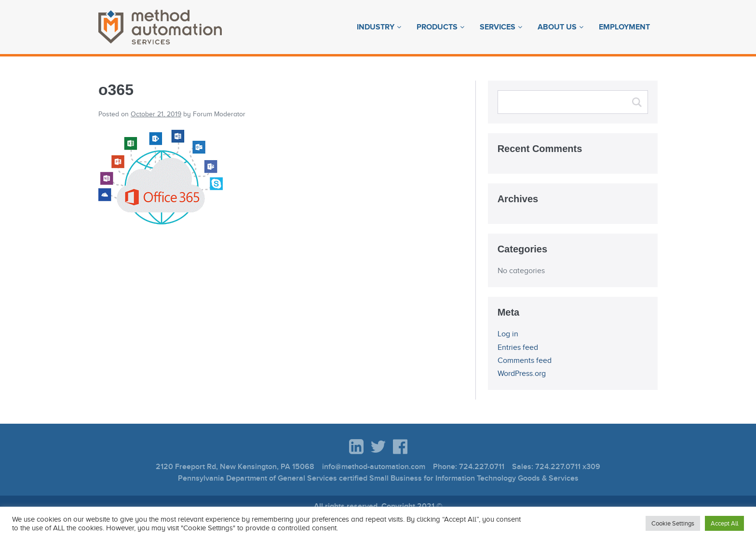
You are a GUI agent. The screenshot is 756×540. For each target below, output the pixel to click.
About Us (557, 27)
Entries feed (518, 347)
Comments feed (525, 360)
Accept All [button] (724, 523)
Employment (624, 27)
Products (437, 27)
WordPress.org (522, 374)
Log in (508, 334)
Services (498, 27)
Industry (376, 27)
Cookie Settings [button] (673, 523)
